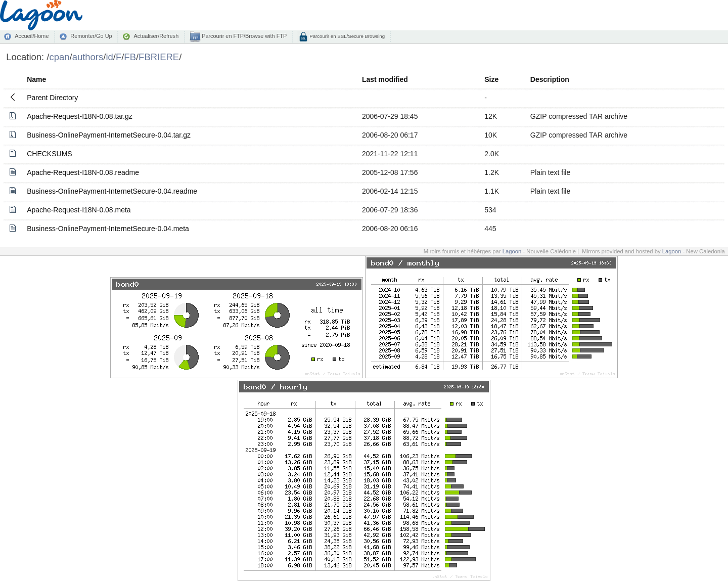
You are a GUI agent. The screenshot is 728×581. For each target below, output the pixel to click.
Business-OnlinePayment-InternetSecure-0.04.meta (108, 229)
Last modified (385, 79)
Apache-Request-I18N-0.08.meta (79, 210)
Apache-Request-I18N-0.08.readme (83, 172)
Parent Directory (52, 98)
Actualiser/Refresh (156, 36)
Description (550, 79)
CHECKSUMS (49, 154)
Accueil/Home (32, 36)
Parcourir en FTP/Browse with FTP (243, 36)
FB (130, 57)
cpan (59, 57)
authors (88, 57)
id (109, 57)
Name (36, 79)
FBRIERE (159, 57)
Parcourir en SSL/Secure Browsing (347, 36)
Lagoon (512, 251)
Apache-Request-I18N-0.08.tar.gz (80, 116)
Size (491, 79)
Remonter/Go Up (91, 36)
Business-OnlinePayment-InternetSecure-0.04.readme (112, 191)
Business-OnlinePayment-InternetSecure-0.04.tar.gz (109, 135)
